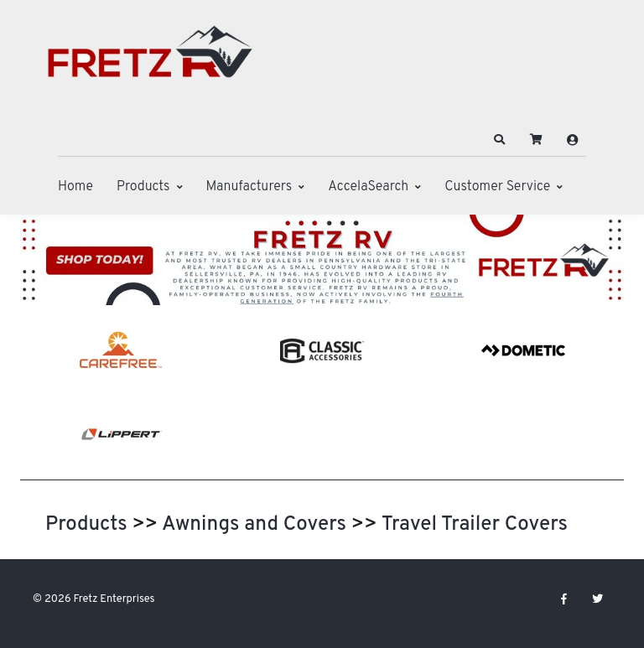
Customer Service (497, 187)
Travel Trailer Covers (475, 525)
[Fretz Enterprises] (150, 61)
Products (143, 187)
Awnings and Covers (254, 525)
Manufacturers (249, 187)
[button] (500, 140)
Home (75, 187)
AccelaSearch (368, 187)
